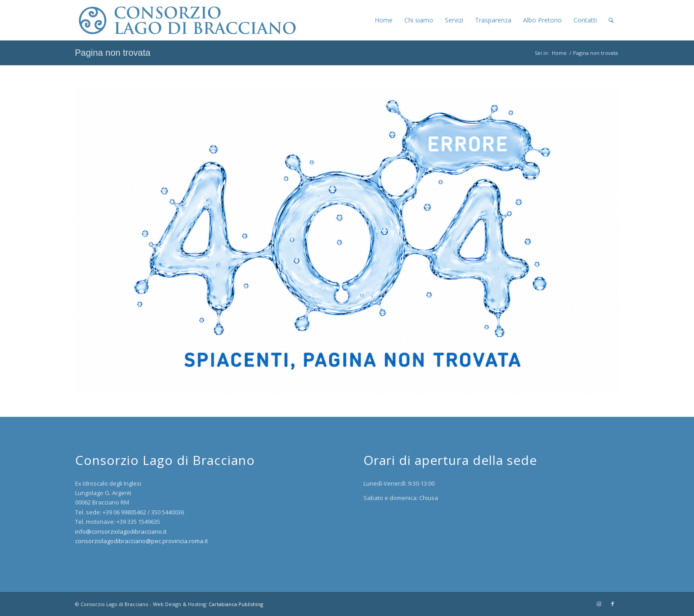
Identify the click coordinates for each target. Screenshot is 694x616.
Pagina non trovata (113, 53)
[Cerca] (611, 20)
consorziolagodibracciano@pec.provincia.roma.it (141, 541)
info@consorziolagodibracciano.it (121, 531)
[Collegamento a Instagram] (599, 604)
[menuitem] (384, 20)
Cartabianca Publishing (236, 604)
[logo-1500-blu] (186, 20)
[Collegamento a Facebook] (613, 604)
